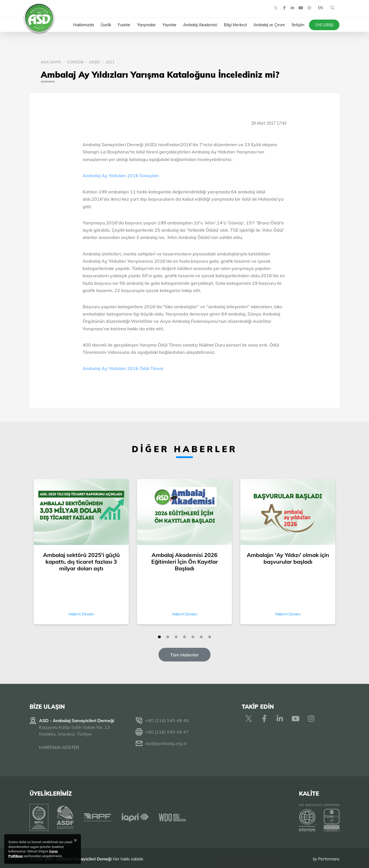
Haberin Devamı (81, 614)
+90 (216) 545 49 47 (167, 732)
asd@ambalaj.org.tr (166, 743)
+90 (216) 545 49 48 (167, 720)
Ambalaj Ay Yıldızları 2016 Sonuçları (121, 176)
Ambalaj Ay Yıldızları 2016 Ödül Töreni (123, 368)
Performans (329, 857)
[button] (159, 637)
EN (319, 11)
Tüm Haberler (184, 655)
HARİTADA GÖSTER (59, 747)
